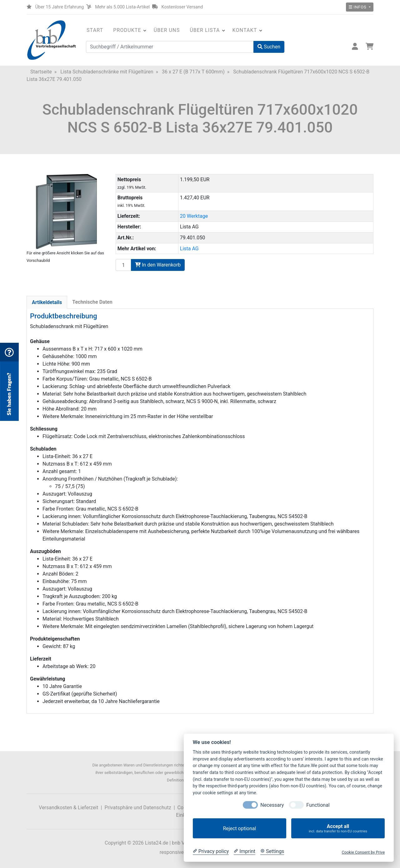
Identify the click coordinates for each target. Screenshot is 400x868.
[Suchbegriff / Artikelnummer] (170, 47)
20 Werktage (194, 216)
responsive (172, 852)
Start (95, 30)
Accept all (338, 828)
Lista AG (189, 249)
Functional (318, 805)
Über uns (167, 30)
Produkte (127, 30)
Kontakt (245, 30)
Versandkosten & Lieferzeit (68, 808)
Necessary (272, 805)
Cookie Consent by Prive (363, 852)
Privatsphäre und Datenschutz (138, 808)
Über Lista (205, 30)
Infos (358, 7)
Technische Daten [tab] (92, 302)
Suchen (269, 47)
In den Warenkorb (158, 265)
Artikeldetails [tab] (47, 302)
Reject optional (239, 828)
